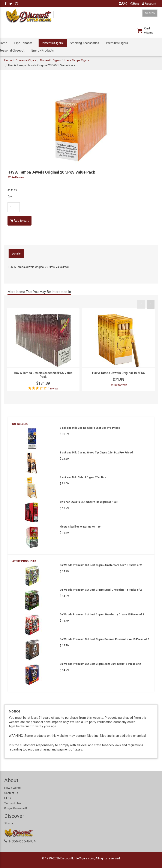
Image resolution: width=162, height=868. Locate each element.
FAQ (123, 4)
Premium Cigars (117, 43)
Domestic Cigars (52, 43)
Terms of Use (13, 803)
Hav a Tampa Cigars (77, 60)
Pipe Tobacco (23, 43)
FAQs (8, 798)
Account (149, 4)
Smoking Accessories (84, 43)
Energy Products (43, 50)
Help (135, 4)
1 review (53, 388)
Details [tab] (16, 254)
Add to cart (19, 221)
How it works (12, 788)
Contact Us (11, 793)
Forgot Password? (16, 808)
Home (8, 60)
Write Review (16, 177)
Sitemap (9, 823)
